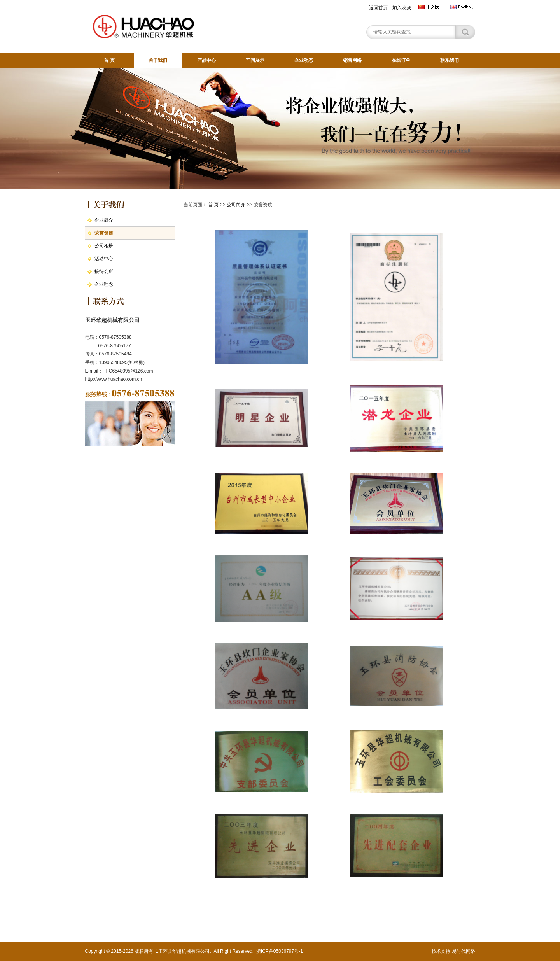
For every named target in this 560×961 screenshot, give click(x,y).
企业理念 (104, 284)
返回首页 (378, 8)
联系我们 (450, 60)
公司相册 (104, 246)
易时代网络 (464, 951)
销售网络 (352, 60)
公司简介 (236, 205)
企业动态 (304, 60)
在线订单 (401, 60)
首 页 (109, 60)
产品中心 (206, 60)
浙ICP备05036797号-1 (280, 951)
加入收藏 (402, 8)
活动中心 (104, 259)
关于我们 (158, 60)
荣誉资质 (104, 233)
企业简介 (104, 220)
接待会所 (104, 271)
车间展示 (255, 60)
